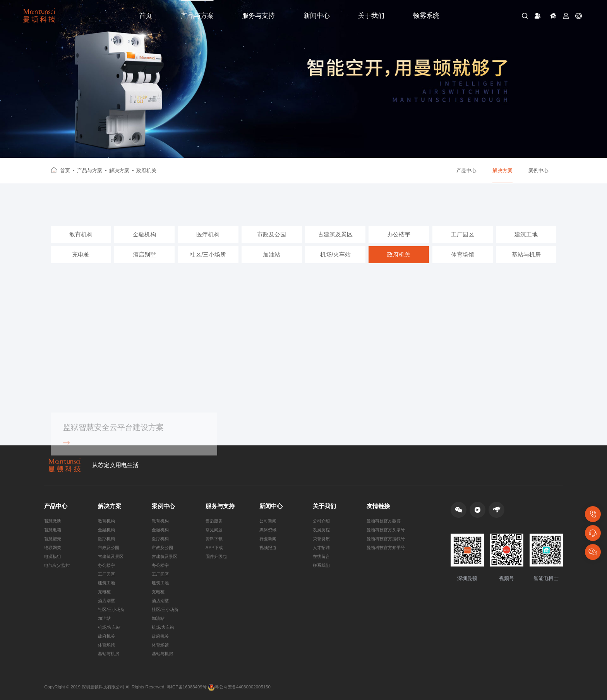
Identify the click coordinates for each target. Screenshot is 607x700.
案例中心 (538, 170)
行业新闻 (268, 539)
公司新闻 (268, 521)
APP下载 (214, 548)
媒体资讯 (268, 530)
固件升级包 (216, 556)
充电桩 (81, 255)
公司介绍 (321, 521)
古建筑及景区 (335, 234)
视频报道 (268, 548)
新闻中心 (317, 15)
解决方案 (121, 170)
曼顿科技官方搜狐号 (386, 539)
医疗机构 (208, 234)
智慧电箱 (53, 530)
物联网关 (53, 548)
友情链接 (378, 506)
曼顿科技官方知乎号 (386, 548)
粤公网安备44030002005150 (239, 687)
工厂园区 (463, 234)
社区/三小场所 (208, 255)
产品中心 (466, 170)
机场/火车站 (335, 255)
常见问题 (214, 530)
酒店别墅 (144, 255)
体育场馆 (463, 255)
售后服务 (214, 521)
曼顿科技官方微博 (384, 521)
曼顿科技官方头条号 (386, 530)
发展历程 (321, 530)
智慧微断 (53, 521)
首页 (146, 15)
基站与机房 (526, 255)
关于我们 (371, 15)
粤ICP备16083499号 (187, 687)
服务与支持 (258, 15)
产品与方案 (197, 15)
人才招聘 (321, 548)
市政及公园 (272, 234)
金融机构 (144, 234)
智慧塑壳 (53, 539)
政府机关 (146, 170)
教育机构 (81, 234)
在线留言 (321, 556)
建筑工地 (526, 234)
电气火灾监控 (57, 565)
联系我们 (321, 565)
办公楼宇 (399, 234)
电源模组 (53, 556)
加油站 (272, 255)
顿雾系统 (426, 15)
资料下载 (214, 539)
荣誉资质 (321, 539)
